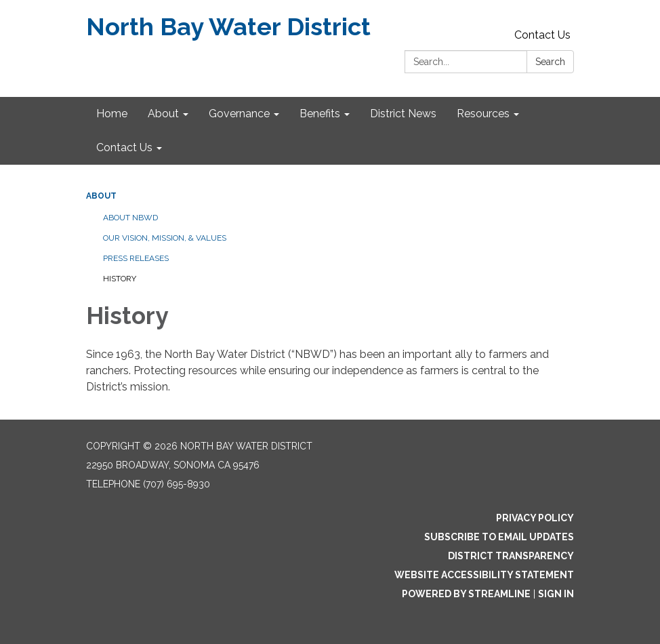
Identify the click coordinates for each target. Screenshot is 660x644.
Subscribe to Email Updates (499, 537)
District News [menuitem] (403, 114)
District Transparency (511, 556)
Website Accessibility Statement (484, 575)
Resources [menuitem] (483, 114)
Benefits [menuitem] (320, 114)
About (101, 196)
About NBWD (130, 218)
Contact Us (542, 35)
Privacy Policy (535, 518)
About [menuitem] (163, 114)
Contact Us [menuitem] (124, 147)
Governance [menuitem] (239, 114)
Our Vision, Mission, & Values (165, 238)
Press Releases (136, 258)
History (120, 279)
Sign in (556, 594)
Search (550, 62)
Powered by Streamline (466, 594)
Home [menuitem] (112, 114)
